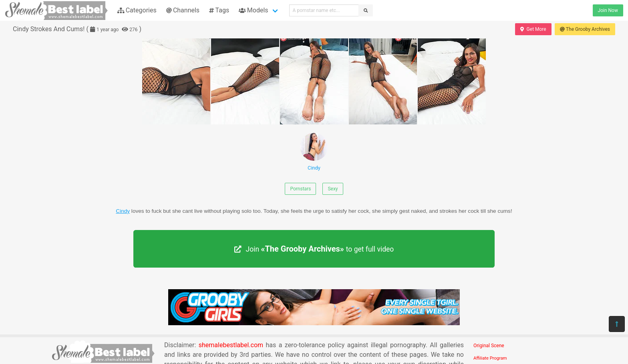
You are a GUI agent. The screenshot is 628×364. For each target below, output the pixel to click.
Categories (137, 10)
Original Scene (489, 346)
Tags (219, 10)
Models (253, 10)
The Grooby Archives (585, 29)
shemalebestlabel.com (231, 345)
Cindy (314, 152)
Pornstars (300, 189)
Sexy (333, 189)
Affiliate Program (490, 358)
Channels (183, 10)
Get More (533, 29)
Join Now (608, 10)
